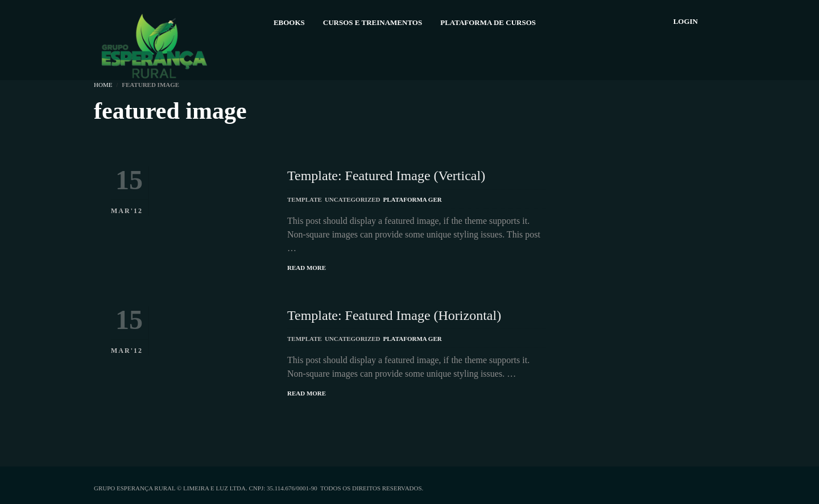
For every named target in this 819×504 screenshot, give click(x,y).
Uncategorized (353, 199)
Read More (307, 268)
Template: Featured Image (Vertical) (386, 176)
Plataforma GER (413, 199)
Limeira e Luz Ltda (214, 488)
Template (305, 199)
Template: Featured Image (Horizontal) (394, 315)
